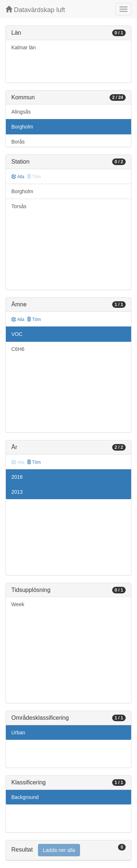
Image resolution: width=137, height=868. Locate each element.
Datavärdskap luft (35, 10)
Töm (34, 320)
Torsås (19, 206)
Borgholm (22, 127)
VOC (17, 334)
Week (18, 604)
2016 (17, 477)
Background (25, 797)
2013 (17, 492)
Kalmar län (24, 47)
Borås (18, 142)
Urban (18, 733)
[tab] (68, 850)
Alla (18, 177)
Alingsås (21, 112)
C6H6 (18, 349)
